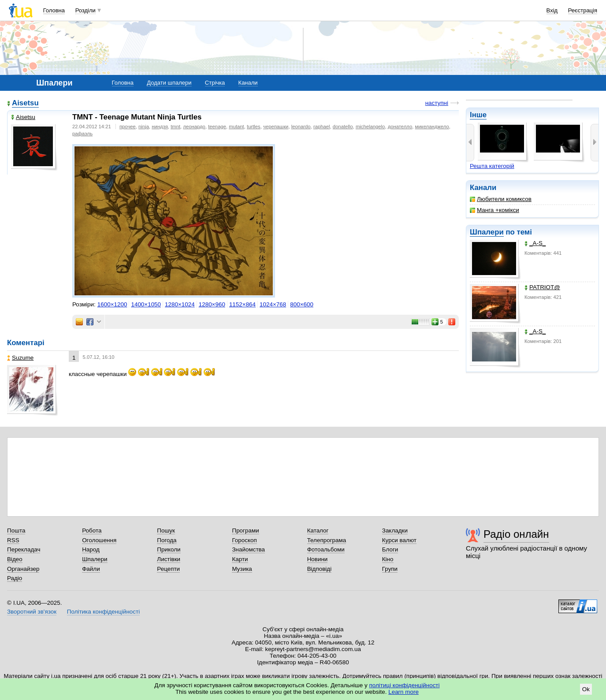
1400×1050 (146, 304)
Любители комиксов (501, 199)
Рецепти (168, 569)
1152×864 (242, 304)
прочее (128, 127)
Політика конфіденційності (103, 612)
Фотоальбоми (326, 549)
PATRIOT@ (542, 287)
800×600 (302, 304)
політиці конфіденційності (405, 685)
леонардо (194, 127)
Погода (167, 540)
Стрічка (215, 83)
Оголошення (99, 540)
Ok (586, 689)
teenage (217, 127)
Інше (478, 115)
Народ (91, 549)
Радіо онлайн (516, 534)
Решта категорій (492, 166)
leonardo (301, 127)
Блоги (390, 549)
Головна (54, 10)
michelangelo (370, 127)
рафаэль (82, 134)
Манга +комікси (494, 210)
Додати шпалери (169, 83)
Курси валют (399, 540)
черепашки (276, 127)
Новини (318, 559)
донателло (400, 127)
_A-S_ (535, 243)
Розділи (86, 10)
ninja (144, 127)
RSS (13, 540)
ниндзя (160, 127)
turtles (254, 127)
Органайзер (23, 569)
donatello (343, 127)
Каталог (318, 531)
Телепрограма (327, 540)
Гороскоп (244, 540)
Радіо (15, 578)
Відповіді (320, 569)
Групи (390, 569)
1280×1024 (180, 304)
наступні (437, 103)
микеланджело (432, 127)
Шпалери (487, 232)
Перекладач (24, 549)
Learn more (403, 692)
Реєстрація (583, 10)
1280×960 (212, 304)
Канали (248, 83)
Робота (92, 531)
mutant (236, 127)
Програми (245, 531)
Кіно (388, 559)
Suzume (20, 358)
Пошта (16, 531)
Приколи (169, 549)
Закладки (395, 531)
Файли (91, 569)
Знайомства (248, 549)
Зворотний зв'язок (32, 612)
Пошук (166, 531)
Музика (242, 569)
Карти (240, 559)
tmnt (175, 127)
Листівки (169, 559)
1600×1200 (112, 304)
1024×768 (273, 304)
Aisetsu (25, 103)
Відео (15, 559)
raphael (322, 127)
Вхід (552, 10)
